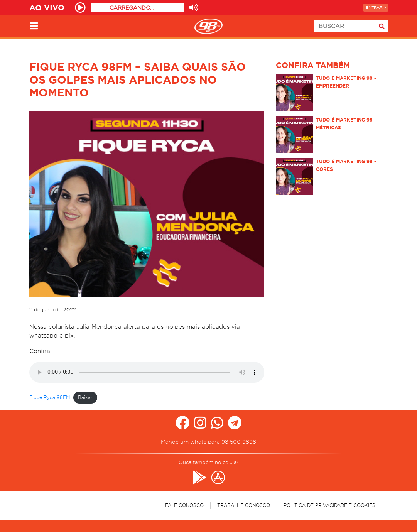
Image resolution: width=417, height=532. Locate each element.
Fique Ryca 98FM (50, 397)
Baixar (85, 397)
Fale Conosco (184, 505)
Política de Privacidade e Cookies (329, 505)
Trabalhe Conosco (244, 505)
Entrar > (376, 8)
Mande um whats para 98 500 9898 (208, 442)
